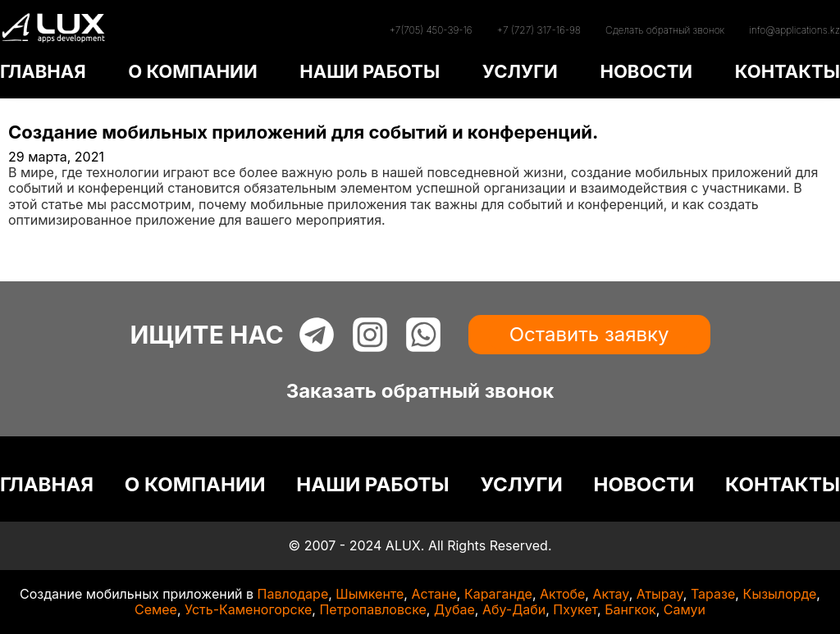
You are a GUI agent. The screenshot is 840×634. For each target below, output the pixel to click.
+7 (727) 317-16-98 (539, 30)
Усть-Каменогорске (248, 609)
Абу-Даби (514, 609)
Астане (434, 594)
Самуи (685, 609)
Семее (156, 609)
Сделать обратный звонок (665, 30)
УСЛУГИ (520, 71)
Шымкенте (370, 594)
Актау (610, 594)
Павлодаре (293, 594)
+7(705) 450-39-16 (430, 30)
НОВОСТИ (646, 71)
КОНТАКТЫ (787, 71)
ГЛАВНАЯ (43, 71)
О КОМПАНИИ (192, 71)
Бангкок (630, 609)
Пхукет (575, 609)
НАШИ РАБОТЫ (370, 71)
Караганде (498, 594)
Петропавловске (372, 609)
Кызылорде (779, 594)
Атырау (660, 594)
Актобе (562, 594)
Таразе (713, 594)
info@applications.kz (794, 30)
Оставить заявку (589, 334)
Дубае (454, 609)
